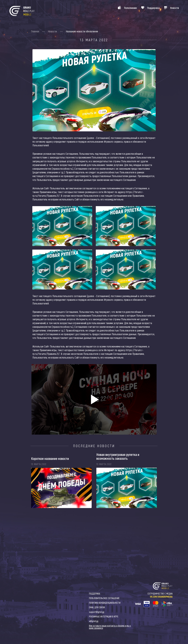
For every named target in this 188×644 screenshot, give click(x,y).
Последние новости (94, 446)
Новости (174, 8)
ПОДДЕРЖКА (95, 594)
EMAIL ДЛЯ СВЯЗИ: (97, 607)
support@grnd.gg (97, 612)
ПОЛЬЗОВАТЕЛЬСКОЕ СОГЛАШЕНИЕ (104, 598)
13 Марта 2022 (94, 40)
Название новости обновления (82, 31)
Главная (35, 31)
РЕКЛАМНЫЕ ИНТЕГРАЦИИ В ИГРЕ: (104, 616)
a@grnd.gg (94, 621)
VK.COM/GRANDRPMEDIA (161, 597)
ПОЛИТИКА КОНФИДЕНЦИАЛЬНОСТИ (105, 603)
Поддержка (153, 8)
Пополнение (130, 8)
